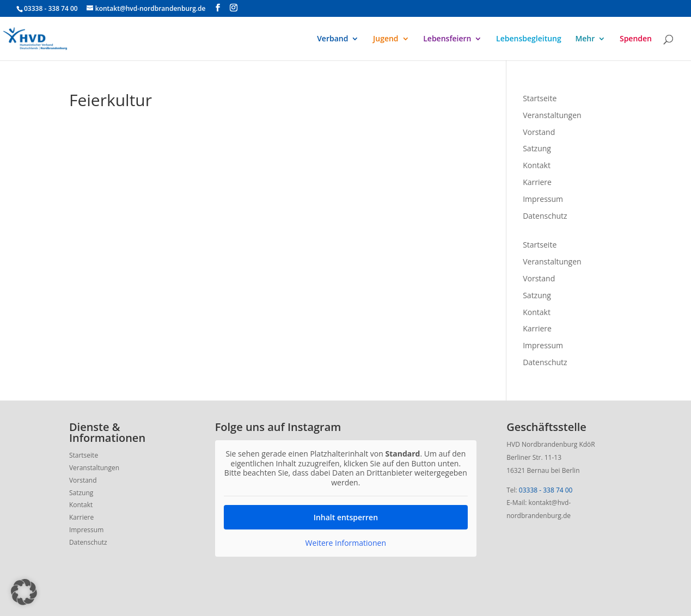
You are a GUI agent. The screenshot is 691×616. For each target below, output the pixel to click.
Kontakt (537, 165)
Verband (332, 39)
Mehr (585, 39)
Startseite (540, 98)
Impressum (543, 199)
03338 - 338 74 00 (546, 490)
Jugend (386, 39)
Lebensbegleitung (529, 39)
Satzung (537, 148)
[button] (24, 592)
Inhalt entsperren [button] (345, 517)
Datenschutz (545, 216)
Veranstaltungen (552, 115)
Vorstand (539, 132)
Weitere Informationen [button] (345, 543)
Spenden (636, 39)
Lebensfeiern (447, 39)
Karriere (537, 182)
